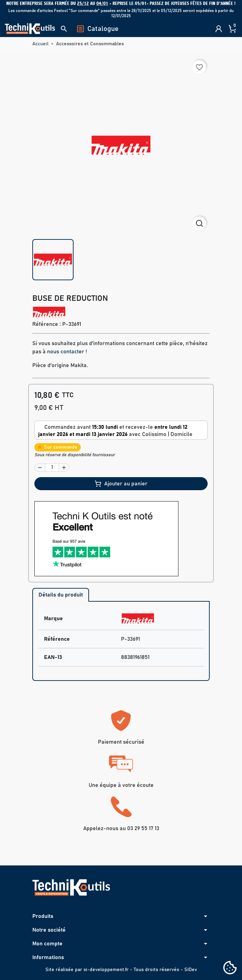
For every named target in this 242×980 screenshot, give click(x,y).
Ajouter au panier (121, 484)
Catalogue (97, 29)
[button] (64, 29)
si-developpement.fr (106, 970)
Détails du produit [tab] (61, 595)
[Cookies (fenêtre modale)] (230, 968)
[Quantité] (52, 468)
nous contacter (66, 352)
